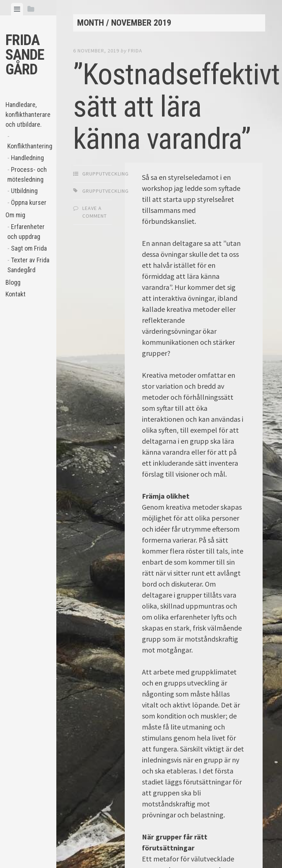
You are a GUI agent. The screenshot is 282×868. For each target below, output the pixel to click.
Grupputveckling (106, 174)
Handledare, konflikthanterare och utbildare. (28, 114)
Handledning (27, 158)
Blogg (13, 282)
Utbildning (24, 191)
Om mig (15, 215)
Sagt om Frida (29, 248)
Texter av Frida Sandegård (28, 265)
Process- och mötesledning (27, 174)
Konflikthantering (29, 146)
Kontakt (16, 294)
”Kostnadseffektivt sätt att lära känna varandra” (176, 107)
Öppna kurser (29, 202)
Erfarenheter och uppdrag (26, 232)
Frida (135, 51)
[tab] (17, 9)
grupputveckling (106, 191)
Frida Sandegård (25, 55)
